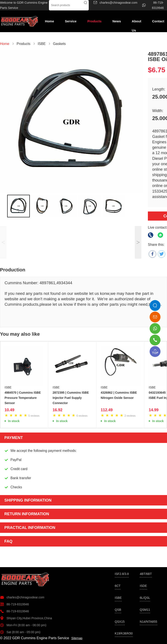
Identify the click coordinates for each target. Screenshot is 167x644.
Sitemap (77, 638)
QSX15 (120, 622)
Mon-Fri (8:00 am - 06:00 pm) (23, 625)
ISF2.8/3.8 (122, 574)
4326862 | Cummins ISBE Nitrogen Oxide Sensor (119, 395)
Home (50, 21)
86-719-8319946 (14, 604)
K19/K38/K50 (124, 633)
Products (94, 21)
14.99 (154, 410)
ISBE (8, 387)
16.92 (58, 410)
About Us (136, 23)
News (117, 21)
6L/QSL (145, 598)
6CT (118, 586)
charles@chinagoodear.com (22, 597)
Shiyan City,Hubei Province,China (26, 618)
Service (71, 21)
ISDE (143, 586)
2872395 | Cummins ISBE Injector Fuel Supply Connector (71, 398)
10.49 (9, 410)
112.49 (107, 410)
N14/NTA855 (149, 622)
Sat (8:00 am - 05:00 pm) (20, 632)
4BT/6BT (146, 574)
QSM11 (145, 610)
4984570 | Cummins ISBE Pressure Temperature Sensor (23, 398)
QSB (118, 610)
